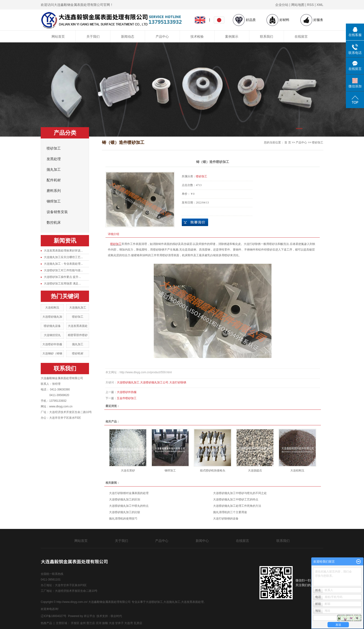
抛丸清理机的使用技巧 (123, 519)
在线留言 (301, 37)
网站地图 (298, 5)
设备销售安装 (57, 212)
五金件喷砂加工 (127, 398)
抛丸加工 (54, 170)
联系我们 (267, 37)
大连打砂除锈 (178, 382)
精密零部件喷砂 (78, 335)
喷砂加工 (54, 148)
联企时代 (116, 616)
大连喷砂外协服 (52, 344)
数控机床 (54, 223)
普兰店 (91, 623)
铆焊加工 (54, 201)
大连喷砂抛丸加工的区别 (125, 499)
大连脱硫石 (255, 471)
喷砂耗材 (78, 353)
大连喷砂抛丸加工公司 (154, 382)
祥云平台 (89, 616)
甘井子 (119, 623)
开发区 (75, 623)
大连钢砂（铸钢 (52, 353)
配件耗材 (54, 180)
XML (320, 5)
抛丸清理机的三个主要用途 (230, 512)
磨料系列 (54, 191)
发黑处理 (54, 159)
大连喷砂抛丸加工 (128, 382)
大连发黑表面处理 (192, 602)
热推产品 (46, 623)
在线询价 (195, 222)
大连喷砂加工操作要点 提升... (62, 277)
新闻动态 (128, 37)
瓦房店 (138, 623)
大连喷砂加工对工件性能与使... (63, 270)
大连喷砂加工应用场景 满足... (62, 284)
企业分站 (282, 5)
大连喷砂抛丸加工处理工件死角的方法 (237, 506)
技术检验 (197, 37)
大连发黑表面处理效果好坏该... (63, 251)
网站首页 (58, 37)
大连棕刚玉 (52, 308)
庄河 (99, 623)
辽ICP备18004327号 (54, 616)
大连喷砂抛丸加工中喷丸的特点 (129, 506)
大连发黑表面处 (78, 326)
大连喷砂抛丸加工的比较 (125, 512)
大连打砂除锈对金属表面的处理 (129, 493)
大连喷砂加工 (154, 602)
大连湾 (129, 623)
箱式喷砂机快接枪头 (213, 471)
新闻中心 (202, 541)
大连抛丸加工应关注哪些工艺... (63, 257)
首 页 (288, 142)
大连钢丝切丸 (52, 335)
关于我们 (93, 37)
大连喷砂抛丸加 (52, 317)
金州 (83, 623)
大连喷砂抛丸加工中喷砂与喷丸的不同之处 (240, 493)
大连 (112, 623)
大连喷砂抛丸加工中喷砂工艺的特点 (236, 499)
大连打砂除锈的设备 (226, 519)
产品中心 (162, 37)
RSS (310, 5)
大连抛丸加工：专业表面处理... (63, 264)
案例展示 (232, 37)
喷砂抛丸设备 (52, 326)
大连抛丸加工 (78, 308)
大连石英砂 (128, 471)
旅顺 (105, 623)
